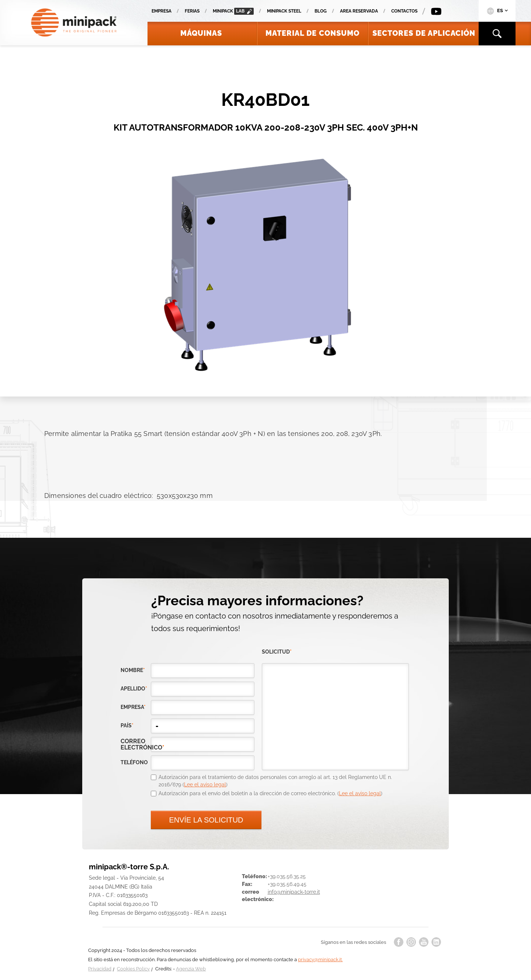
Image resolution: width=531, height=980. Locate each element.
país (127, 726)
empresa (133, 707)
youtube (424, 942)
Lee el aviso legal (205, 785)
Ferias (192, 11)
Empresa (162, 11)
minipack (233, 11)
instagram (411, 942)
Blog (321, 11)
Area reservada (359, 11)
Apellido (134, 689)
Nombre (133, 670)
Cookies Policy (133, 969)
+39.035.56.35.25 (287, 876)
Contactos (404, 11)
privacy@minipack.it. (320, 960)
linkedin (436, 942)
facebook (399, 942)
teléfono (134, 762)
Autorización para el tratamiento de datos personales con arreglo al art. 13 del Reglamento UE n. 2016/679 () (275, 781)
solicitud (277, 652)
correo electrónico (136, 744)
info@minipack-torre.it (294, 892)
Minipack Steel (284, 11)
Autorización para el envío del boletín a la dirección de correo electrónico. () (270, 793)
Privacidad (100, 969)
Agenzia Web (191, 969)
